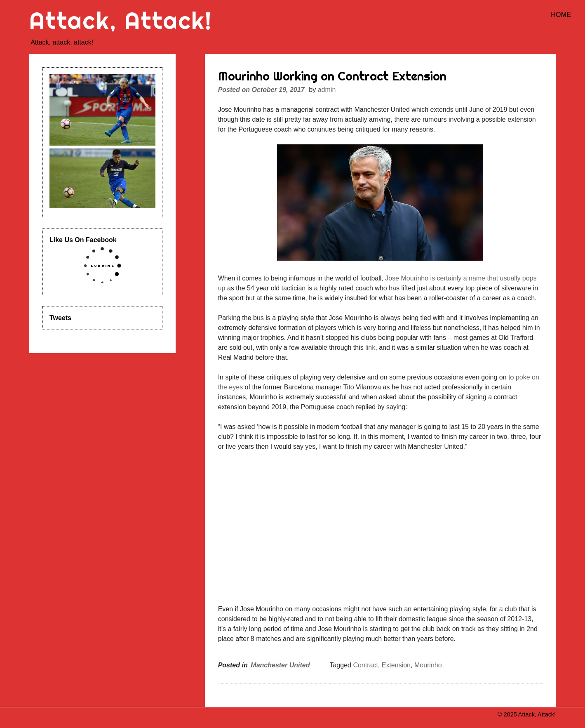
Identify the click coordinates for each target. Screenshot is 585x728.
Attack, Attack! (121, 20)
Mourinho (428, 665)
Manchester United (280, 665)
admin (327, 90)
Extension (396, 665)
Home (561, 15)
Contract (365, 665)
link (370, 348)
